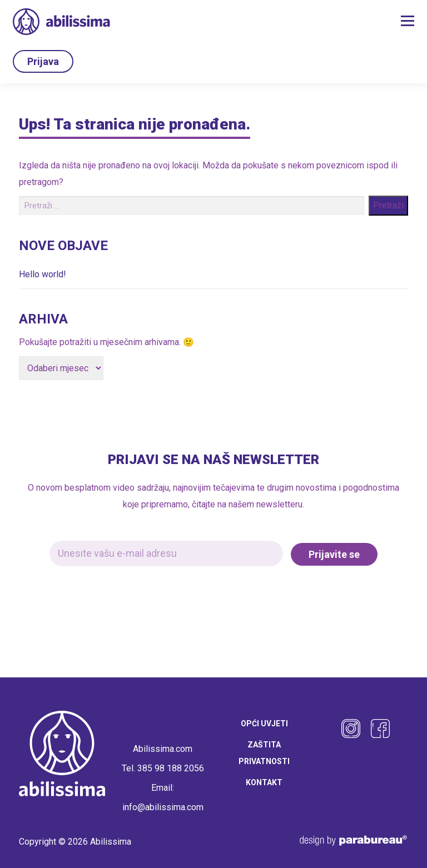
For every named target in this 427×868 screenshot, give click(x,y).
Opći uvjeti (264, 722)
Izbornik (407, 21)
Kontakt (264, 781)
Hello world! (43, 273)
